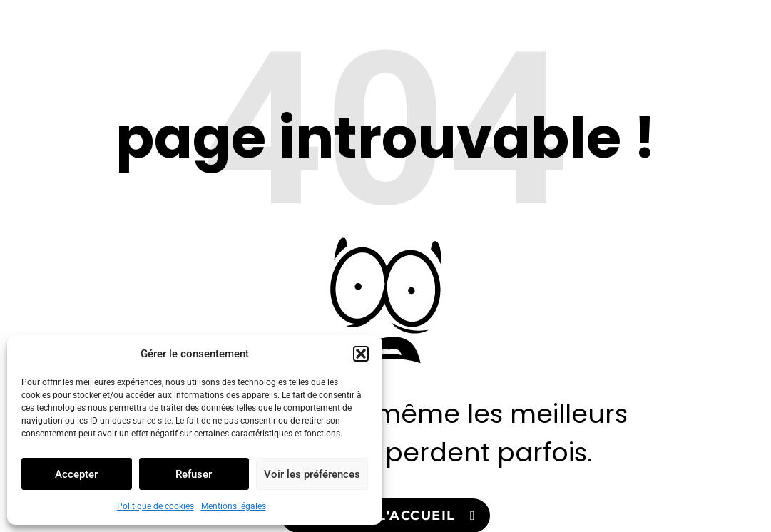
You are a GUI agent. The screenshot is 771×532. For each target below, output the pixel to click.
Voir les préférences (312, 474)
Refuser (194, 474)
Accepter (76, 474)
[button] (361, 354)
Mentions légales (234, 506)
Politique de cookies (155, 506)
